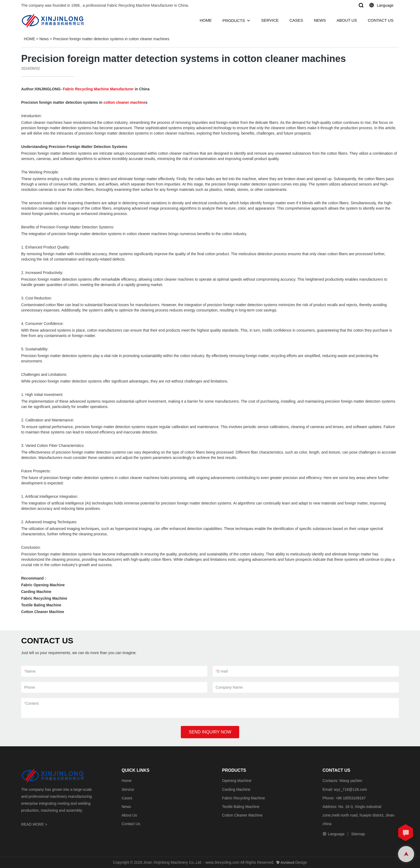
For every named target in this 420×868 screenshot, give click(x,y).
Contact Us (131, 824)
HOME (206, 20)
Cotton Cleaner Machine (242, 815)
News (44, 39)
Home (127, 781)
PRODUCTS (234, 21)
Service (128, 789)
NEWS (320, 20)
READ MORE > (34, 824)
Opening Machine (237, 781)
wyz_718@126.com (350, 789)
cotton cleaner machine (124, 102)
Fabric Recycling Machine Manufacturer (98, 89)
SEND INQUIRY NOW (210, 732)
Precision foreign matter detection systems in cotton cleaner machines (111, 39)
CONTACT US (381, 20)
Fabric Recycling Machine (243, 798)
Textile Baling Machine (241, 807)
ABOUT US (347, 20)
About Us (129, 815)
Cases (127, 798)
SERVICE (270, 20)
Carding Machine (236, 789)
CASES (296, 20)
